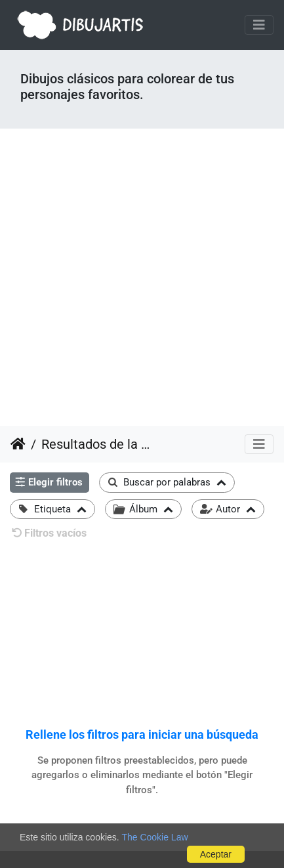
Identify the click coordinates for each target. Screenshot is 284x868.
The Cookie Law (154, 837)
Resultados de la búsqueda (96, 444)
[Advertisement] (142, 277)
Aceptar (216, 854)
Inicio (18, 444)
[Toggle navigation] (259, 25)
